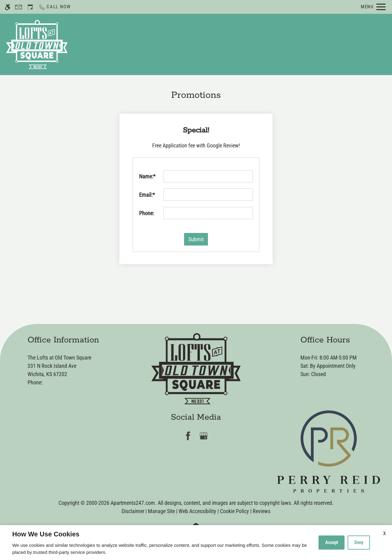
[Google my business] (204, 436)
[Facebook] (188, 436)
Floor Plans (275, 44)
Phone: (147, 213)
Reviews (262, 511)
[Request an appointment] (30, 7)
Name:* (147, 176)
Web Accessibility (197, 511)
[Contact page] (19, 7)
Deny (359, 543)
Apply (214, 44)
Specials (242, 44)
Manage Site (161, 511)
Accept (332, 543)
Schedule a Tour (178, 44)
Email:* (147, 195)
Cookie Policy (234, 511)
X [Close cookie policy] (384, 533)
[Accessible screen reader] (8, 7)
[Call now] (55, 7)
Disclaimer (133, 511)
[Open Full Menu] (373, 7)
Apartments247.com (133, 503)
